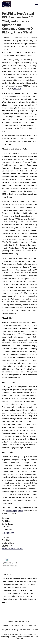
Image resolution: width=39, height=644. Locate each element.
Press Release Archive (23, 622)
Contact (35, 630)
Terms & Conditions (28, 626)
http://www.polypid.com (15, 511)
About (11, 622)
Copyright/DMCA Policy (9, 630)
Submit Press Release (11, 626)
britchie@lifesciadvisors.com (13, 549)
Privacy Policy (25, 630)
